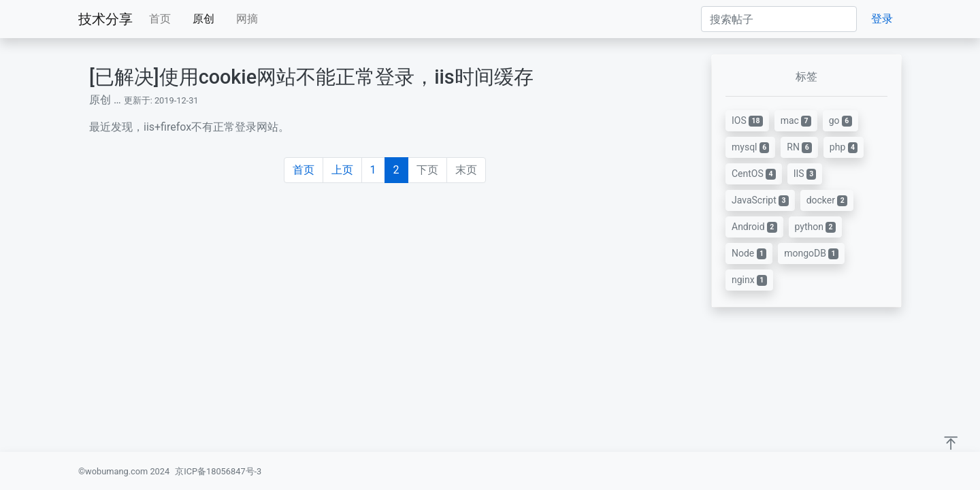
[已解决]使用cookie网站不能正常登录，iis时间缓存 (311, 77)
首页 (160, 19)
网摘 (247, 19)
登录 (882, 19)
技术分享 (105, 19)
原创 (203, 19)
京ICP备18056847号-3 (218, 471)
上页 (342, 170)
